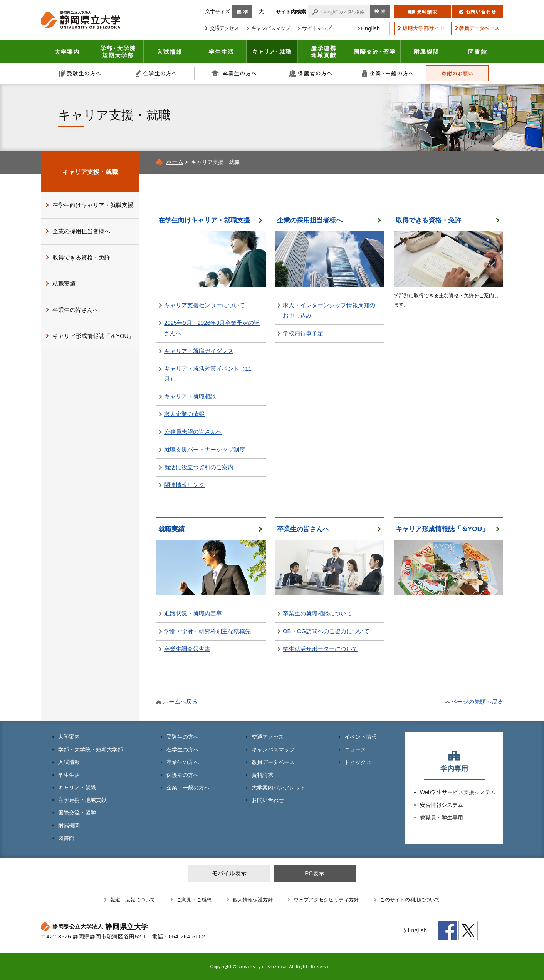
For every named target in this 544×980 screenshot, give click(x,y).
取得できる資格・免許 (428, 220)
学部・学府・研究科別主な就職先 (207, 631)
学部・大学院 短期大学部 (118, 52)
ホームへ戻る (180, 702)
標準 (242, 12)
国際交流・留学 (375, 52)
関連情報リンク (184, 485)
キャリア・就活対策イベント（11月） (208, 374)
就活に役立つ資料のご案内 (199, 467)
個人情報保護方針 (253, 900)
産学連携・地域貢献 (323, 52)
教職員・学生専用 (442, 818)
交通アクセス (268, 737)
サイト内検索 (291, 12)
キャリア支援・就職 (90, 172)
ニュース (355, 749)
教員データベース (273, 762)
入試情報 (170, 52)
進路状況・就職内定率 (193, 613)
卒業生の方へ (233, 73)
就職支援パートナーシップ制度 (205, 449)
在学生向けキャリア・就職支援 (204, 220)
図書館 (478, 52)
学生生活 (221, 52)
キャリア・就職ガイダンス (199, 351)
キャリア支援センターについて (205, 305)
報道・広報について (133, 900)
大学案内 (67, 52)
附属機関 (426, 52)
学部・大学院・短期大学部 (91, 749)
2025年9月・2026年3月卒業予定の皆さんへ (212, 328)
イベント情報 (361, 737)
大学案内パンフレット (279, 788)
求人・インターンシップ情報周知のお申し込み (329, 310)
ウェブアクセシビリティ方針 (326, 900)
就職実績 (171, 529)
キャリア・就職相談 (190, 396)
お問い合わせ (268, 800)
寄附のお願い (457, 73)
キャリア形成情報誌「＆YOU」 (442, 529)
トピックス (358, 762)
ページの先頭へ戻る (477, 702)
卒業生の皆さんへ (303, 529)
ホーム (175, 162)
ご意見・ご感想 (194, 900)
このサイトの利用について (410, 900)
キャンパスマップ (273, 749)
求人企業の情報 (184, 414)
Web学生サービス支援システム (458, 792)
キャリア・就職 (272, 52)
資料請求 (262, 775)
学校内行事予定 (303, 333)
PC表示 (315, 873)
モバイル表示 (229, 873)
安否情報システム (442, 805)
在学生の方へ (156, 73)
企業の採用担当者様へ (310, 220)
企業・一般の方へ (388, 73)
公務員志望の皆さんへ (193, 432)
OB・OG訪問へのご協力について (326, 631)
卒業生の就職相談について (317, 613)
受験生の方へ (79, 73)
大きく (262, 12)
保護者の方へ (311, 73)
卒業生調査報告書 (187, 649)
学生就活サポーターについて (320, 649)
